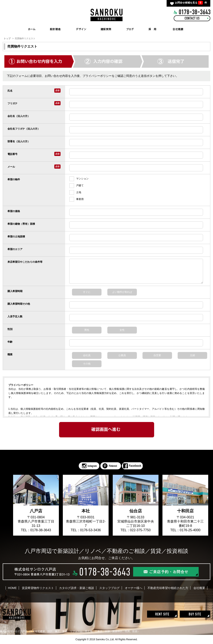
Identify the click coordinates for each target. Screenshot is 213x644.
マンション (79, 179)
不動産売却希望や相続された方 (168, 588)
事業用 (76, 199)
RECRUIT (152, 29)
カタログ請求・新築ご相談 (77, 588)
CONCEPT (55, 29)
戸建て (76, 186)
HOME (32, 29)
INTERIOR (81, 29)
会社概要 (199, 588)
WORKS (107, 29)
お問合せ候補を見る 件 (191, 3)
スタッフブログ (109, 588)
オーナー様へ (134, 588)
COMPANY (178, 29)
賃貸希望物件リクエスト (38, 588)
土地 (75, 192)
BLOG (130, 29)
